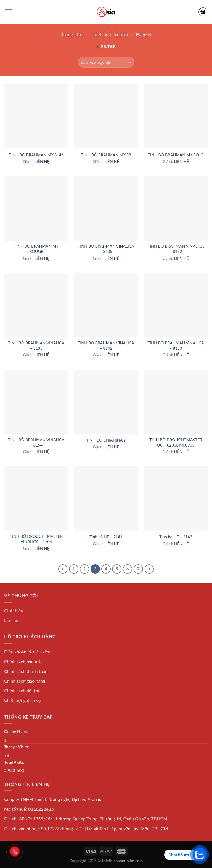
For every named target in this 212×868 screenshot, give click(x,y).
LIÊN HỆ (42, 161)
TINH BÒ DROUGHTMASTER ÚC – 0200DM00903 (176, 442)
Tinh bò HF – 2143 (176, 537)
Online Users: (16, 732)
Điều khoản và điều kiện (27, 652)
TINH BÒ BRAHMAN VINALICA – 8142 (106, 346)
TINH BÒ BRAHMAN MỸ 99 (106, 155)
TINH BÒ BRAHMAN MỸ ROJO (176, 155)
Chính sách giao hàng (25, 681)
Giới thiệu (14, 611)
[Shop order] (106, 62)
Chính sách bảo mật (23, 662)
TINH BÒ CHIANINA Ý (106, 440)
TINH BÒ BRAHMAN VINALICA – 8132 (176, 249)
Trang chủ (72, 34)
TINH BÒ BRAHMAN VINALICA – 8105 (106, 249)
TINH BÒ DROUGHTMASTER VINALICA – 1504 (36, 539)
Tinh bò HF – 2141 (106, 537)
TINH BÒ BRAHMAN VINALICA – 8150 (176, 346)
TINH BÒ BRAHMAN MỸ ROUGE (36, 249)
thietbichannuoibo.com (123, 861)
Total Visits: (14, 762)
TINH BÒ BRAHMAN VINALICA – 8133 (36, 346)
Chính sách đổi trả (22, 691)
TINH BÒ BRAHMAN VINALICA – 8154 (36, 442)
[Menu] (8, 12)
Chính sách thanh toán (26, 671)
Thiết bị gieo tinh (109, 34)
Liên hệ (11, 620)
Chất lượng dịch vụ (22, 700)
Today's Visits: (16, 747)
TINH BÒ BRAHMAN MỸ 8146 (36, 155)
